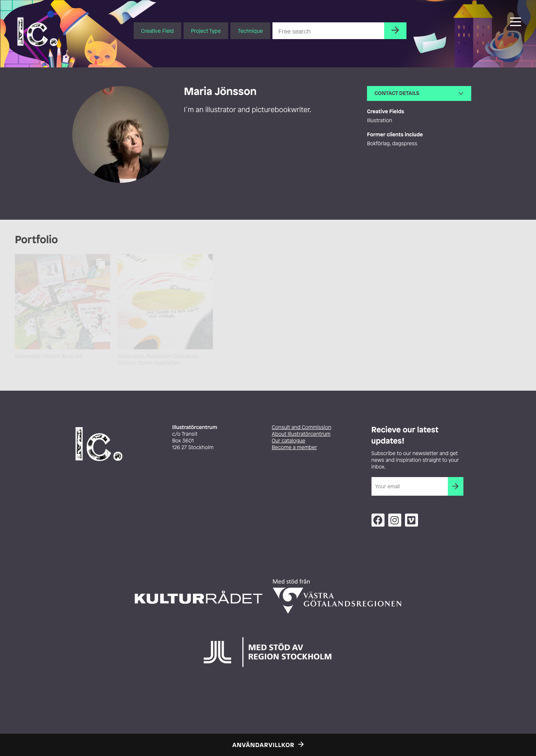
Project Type (206, 31)
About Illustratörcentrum (301, 434)
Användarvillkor (263, 745)
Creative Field (157, 31)
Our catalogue (288, 441)
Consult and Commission (301, 427)
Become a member (294, 447)
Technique (250, 31)
